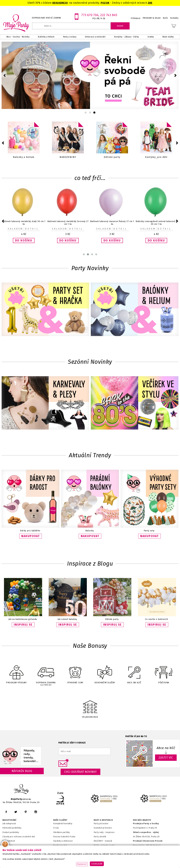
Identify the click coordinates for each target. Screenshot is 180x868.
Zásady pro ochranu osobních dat (19, 837)
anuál (109, 841)
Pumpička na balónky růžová (68, 221)
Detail (32, 229)
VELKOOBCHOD (90, 706)
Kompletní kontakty (63, 823)
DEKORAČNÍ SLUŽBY (105, 672)
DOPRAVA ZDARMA (46, 673)
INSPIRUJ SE (23, 625)
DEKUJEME (59, 3)
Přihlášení (136, 18)
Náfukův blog (22, 771)
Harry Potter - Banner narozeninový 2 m (156, 221)
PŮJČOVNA (164, 672)
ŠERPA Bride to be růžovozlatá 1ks (112, 221)
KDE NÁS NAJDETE (142, 820)
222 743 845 (109, 15)
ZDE (150, 3)
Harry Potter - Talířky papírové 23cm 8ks (24, 221)
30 (66, 3)
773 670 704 (90, 15)
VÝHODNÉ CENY (75, 672)
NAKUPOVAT (31, 536)
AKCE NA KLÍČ (134, 672)
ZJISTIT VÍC (166, 758)
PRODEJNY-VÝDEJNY (16, 672)
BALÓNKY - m (100, 841)
